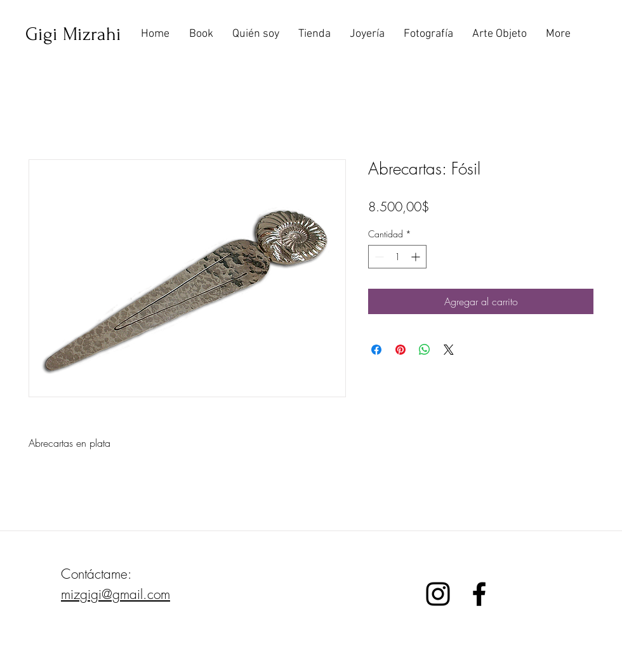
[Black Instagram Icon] (438, 594)
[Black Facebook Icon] (479, 594)
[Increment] (417, 257)
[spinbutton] (397, 257)
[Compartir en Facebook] (376, 350)
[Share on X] (449, 350)
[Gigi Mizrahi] (73, 34)
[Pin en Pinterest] (400, 350)
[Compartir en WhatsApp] (425, 350)
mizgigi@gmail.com (116, 594)
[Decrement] (378, 257)
